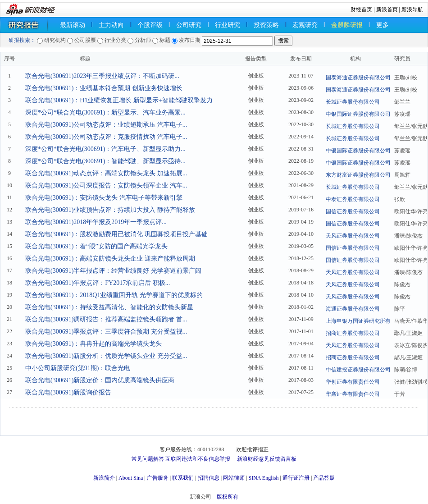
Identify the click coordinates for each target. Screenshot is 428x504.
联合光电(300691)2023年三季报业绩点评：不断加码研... (102, 76)
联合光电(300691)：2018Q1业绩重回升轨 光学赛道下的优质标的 (114, 295)
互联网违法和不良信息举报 (198, 459)
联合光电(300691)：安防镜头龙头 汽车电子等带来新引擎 (104, 198)
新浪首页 (387, 9)
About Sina (131, 478)
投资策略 (266, 25)
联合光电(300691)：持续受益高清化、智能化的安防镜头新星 (109, 307)
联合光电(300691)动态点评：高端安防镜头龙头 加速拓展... (106, 173)
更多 (382, 25)
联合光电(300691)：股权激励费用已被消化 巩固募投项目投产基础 (116, 234)
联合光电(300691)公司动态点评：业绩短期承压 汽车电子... (106, 125)
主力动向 (111, 25)
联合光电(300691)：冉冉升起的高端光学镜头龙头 (93, 344)
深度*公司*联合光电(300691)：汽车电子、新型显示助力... (105, 149)
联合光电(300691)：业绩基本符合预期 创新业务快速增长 (104, 88)
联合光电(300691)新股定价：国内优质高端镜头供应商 (100, 380)
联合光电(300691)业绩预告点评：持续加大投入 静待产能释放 (110, 210)
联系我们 (183, 478)
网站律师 (234, 478)
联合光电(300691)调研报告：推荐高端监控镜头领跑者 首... (106, 319)
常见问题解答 (148, 459)
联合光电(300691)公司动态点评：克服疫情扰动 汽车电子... (106, 137)
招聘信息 (209, 478)
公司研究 (189, 25)
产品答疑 (324, 478)
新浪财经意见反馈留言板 (267, 459)
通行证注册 (296, 478)
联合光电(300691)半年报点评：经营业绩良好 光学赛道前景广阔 (113, 271)
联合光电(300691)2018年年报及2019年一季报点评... (96, 222)
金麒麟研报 (347, 25)
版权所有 (228, 497)
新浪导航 (412, 9)
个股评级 (150, 25)
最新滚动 (73, 25)
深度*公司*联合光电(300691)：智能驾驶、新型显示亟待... (105, 161)
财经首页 (361, 9)
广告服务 (158, 478)
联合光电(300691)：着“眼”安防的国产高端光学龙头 (96, 246)
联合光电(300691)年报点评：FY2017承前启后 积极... (98, 283)
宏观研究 (305, 25)
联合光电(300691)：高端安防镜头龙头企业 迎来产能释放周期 (110, 259)
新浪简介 (104, 478)
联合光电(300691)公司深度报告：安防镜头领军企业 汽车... (106, 186)
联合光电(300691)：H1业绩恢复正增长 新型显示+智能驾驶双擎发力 (119, 100)
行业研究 (228, 25)
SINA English (263, 478)
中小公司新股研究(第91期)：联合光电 (78, 368)
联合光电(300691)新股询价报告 (68, 392)
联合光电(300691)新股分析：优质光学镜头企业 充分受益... (106, 356)
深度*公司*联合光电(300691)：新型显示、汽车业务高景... (105, 112)
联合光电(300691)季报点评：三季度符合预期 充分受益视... (106, 332)
